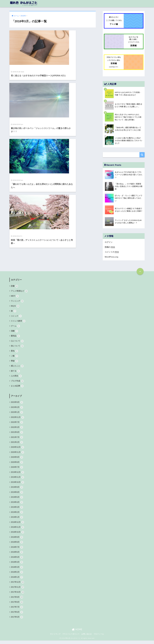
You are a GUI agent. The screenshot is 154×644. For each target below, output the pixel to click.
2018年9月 (17, 540)
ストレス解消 (18, 322)
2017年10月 (18, 595)
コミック (16, 317)
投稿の (110, 247)
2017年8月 (17, 605)
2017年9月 (17, 600)
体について (17, 347)
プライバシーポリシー (71, 637)
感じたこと (17, 367)
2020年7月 (17, 469)
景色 (15, 352)
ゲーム (15, 327)
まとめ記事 (17, 387)
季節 (15, 362)
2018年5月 (17, 560)
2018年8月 (17, 545)
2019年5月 (17, 499)
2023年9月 (17, 404)
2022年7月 (17, 424)
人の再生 (16, 377)
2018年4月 (17, 565)
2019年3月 (17, 510)
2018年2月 (17, 575)
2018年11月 (18, 530)
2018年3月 (17, 570)
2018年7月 (17, 550)
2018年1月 (17, 580)
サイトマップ (55, 637)
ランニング (17, 301)
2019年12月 (18, 474)
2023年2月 (17, 409)
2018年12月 (18, 525)
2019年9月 (17, 489)
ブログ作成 (17, 382)
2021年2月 (17, 444)
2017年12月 (18, 585)
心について (17, 342)
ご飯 (15, 357)
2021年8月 (17, 434)
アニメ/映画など (19, 291)
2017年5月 (17, 620)
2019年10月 (18, 484)
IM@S (15, 306)
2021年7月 (17, 439)
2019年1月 (17, 520)
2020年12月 (18, 449)
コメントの (112, 252)
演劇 (15, 332)
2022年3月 (17, 429)
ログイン (109, 242)
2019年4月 (17, 504)
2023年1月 (17, 414)
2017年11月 (18, 590)
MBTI (15, 296)
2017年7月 (17, 610)
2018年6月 (17, 555)
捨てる (15, 372)
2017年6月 (17, 615)
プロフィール (99, 637)
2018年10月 (18, 535)
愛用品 (15, 337)
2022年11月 (18, 419)
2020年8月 (17, 464)
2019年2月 (17, 514)
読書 (15, 286)
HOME (77, 633)
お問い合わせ (87, 637)
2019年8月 (17, 494)
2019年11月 (18, 479)
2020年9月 (17, 459)
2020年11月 (18, 454)
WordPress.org (112, 257)
